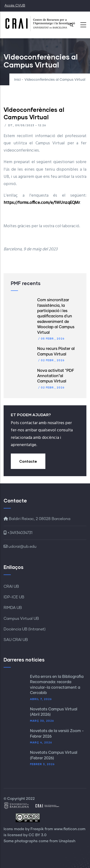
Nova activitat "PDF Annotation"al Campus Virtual (56, 376)
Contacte (28, 461)
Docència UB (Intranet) (25, 629)
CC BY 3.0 (38, 835)
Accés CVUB (15, 6)
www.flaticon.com (70, 829)
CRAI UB (11, 587)
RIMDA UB (13, 608)
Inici (17, 80)
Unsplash (67, 841)
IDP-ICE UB (14, 597)
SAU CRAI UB (16, 640)
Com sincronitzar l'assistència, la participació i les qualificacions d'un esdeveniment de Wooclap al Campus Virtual (56, 316)
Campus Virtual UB (21, 619)
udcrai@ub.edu (20, 547)
